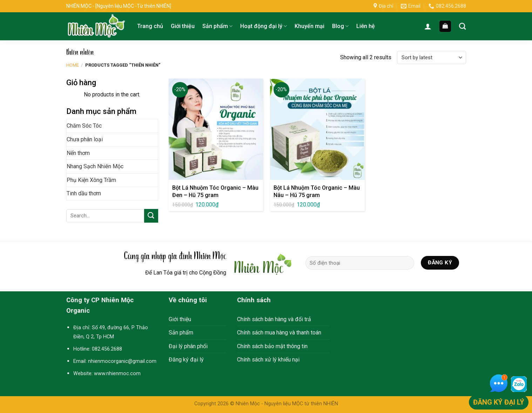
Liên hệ (366, 26)
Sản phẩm (217, 26)
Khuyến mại (309, 26)
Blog (340, 26)
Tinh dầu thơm (84, 193)
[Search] (462, 26)
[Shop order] (431, 57)
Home (73, 65)
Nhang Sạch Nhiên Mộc (95, 166)
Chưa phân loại (85, 139)
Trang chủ (150, 26)
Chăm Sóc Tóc (84, 126)
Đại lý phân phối (188, 346)
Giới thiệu (183, 26)
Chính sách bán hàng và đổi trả (274, 319)
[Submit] (151, 216)
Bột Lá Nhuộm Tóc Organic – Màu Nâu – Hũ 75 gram (317, 191)
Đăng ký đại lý (186, 360)
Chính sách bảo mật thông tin (272, 346)
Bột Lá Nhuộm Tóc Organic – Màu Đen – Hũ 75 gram (215, 191)
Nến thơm (78, 153)
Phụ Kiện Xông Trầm (91, 180)
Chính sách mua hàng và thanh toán (279, 333)
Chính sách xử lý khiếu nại (268, 360)
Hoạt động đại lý (264, 26)
